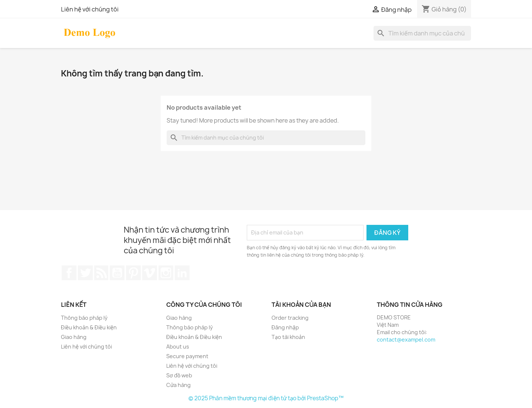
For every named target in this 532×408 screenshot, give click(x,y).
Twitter (85, 273)
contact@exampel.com (406, 340)
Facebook (69, 273)
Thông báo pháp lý (84, 318)
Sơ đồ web (179, 375)
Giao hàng (74, 337)
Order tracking (290, 318)
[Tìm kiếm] (422, 33)
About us (178, 347)
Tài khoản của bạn (301, 305)
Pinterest (133, 273)
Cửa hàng (178, 385)
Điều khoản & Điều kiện (89, 327)
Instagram (166, 273)
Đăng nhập (285, 327)
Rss (101, 273)
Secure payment (187, 356)
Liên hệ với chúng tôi (90, 9)
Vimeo (150, 273)
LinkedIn (182, 273)
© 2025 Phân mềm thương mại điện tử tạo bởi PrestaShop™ (266, 398)
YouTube (117, 273)
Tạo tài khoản (288, 337)
